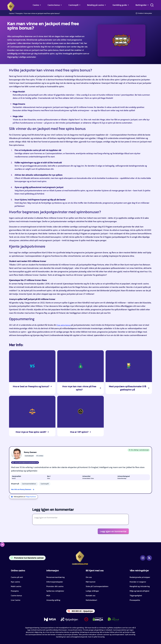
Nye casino (15, 582)
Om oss (89, 577)
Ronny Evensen (30, 452)
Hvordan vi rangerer (138, 582)
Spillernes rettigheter (55, 591)
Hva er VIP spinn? (80, 432)
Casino (36, 5)
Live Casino (16, 600)
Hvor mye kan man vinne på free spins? (82, 388)
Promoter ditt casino (55, 586)
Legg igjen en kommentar (113, 531)
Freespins (19, 13)
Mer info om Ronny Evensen (21, 489)
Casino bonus (54, 5)
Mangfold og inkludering (140, 586)
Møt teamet (91, 582)
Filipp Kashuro (31, 497)
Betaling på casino (96, 5)
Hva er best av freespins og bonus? (32, 386)
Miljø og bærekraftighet (139, 591)
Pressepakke (135, 600)
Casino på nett (17, 577)
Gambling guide (120, 5)
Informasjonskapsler (55, 582)
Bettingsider (141, 5)
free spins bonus (64, 325)
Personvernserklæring (55, 577)
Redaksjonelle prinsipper (140, 577)
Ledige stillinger (92, 591)
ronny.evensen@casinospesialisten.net (25, 463)
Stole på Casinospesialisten (97, 586)
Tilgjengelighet (136, 595)
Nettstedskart (91, 600)
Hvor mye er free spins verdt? (32, 432)
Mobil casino (16, 586)
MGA (48, 595)
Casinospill (73, 5)
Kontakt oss (91, 595)
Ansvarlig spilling (53, 600)
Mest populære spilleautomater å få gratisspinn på (129, 388)
